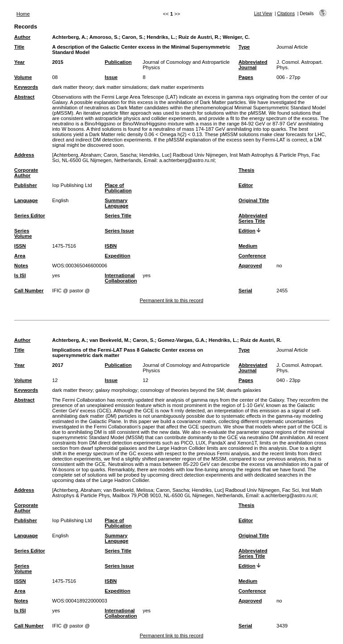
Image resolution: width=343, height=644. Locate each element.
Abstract (24, 97)
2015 (58, 62)
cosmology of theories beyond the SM (182, 390)
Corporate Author (26, 173)
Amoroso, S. (104, 37)
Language (26, 200)
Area (20, 256)
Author (23, 37)
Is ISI (20, 275)
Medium (248, 246)
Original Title (254, 200)
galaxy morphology (117, 390)
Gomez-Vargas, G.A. (182, 340)
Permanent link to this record (171, 300)
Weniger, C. (236, 37)
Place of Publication (118, 188)
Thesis (246, 170)
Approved (250, 266)
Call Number (29, 291)
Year (20, 62)
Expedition (118, 256)
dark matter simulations (121, 87)
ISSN (20, 246)
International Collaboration (121, 278)
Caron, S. (133, 37)
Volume (23, 77)
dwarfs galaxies (244, 390)
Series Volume (23, 233)
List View (263, 14)
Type (244, 47)
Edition (247, 231)
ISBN (111, 246)
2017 (58, 365)
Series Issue (119, 231)
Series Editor (30, 216)
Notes (21, 266)
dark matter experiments (177, 87)
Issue (111, 77)
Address (24, 155)
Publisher (26, 185)
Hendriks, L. (161, 37)
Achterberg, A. (69, 37)
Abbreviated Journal (253, 65)
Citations (286, 14)
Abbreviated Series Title (253, 218)
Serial (245, 291)
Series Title (118, 216)
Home (23, 14)
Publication (118, 62)
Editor (246, 185)
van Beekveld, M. (109, 340)
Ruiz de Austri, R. (199, 37)
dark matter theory (73, 87)
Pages (246, 77)
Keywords (26, 87)
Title (19, 47)
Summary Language (117, 203)
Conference (252, 256)
